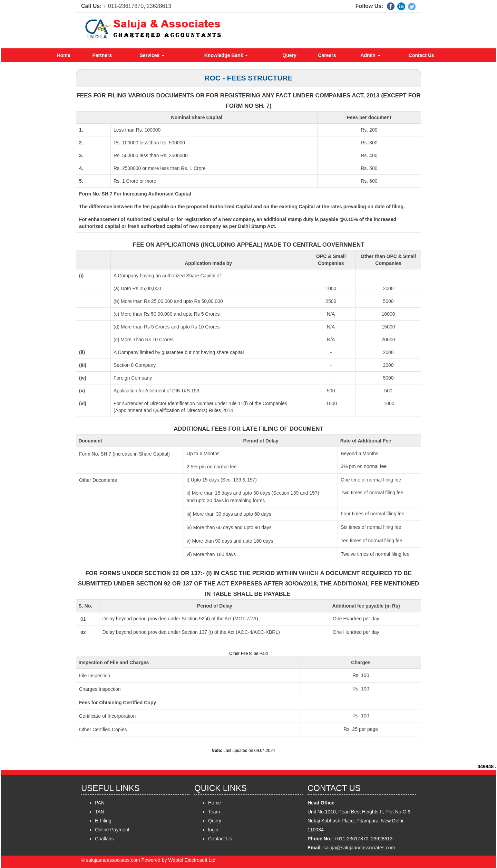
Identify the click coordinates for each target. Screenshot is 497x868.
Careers (327, 55)
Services (152, 55)
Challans (104, 839)
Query (289, 55)
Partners (102, 55)
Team (214, 812)
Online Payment (112, 830)
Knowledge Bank (226, 55)
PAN (100, 803)
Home (64, 55)
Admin (371, 55)
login (213, 830)
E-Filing (103, 821)
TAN (100, 812)
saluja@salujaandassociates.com (359, 848)
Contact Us (421, 55)
